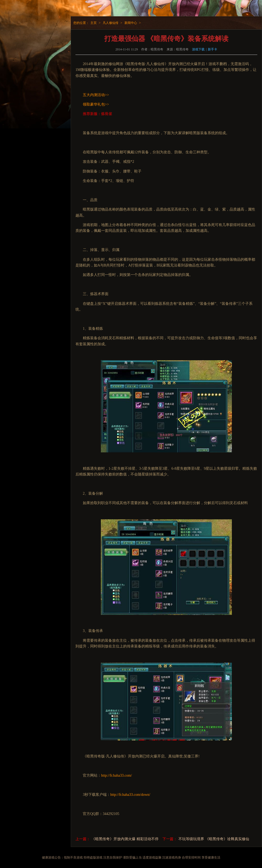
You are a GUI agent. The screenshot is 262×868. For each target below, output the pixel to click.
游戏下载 (198, 49)
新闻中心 (131, 23)
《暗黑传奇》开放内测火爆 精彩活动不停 (125, 839)
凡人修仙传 (111, 23)
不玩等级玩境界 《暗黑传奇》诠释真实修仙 (214, 839)
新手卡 (212, 49)
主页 (94, 23)
